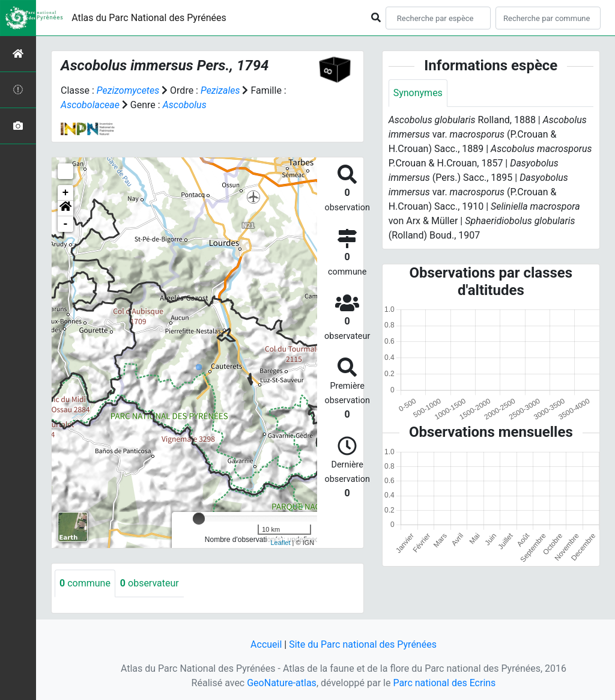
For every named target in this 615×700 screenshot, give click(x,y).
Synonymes (418, 93)
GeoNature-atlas (282, 683)
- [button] (66, 224)
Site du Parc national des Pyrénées (363, 644)
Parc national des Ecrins (444, 683)
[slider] (199, 519)
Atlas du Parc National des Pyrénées (149, 18)
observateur (150, 583)
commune (85, 583)
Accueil (266, 644)
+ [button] (66, 193)
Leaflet (280, 543)
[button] (65, 208)
